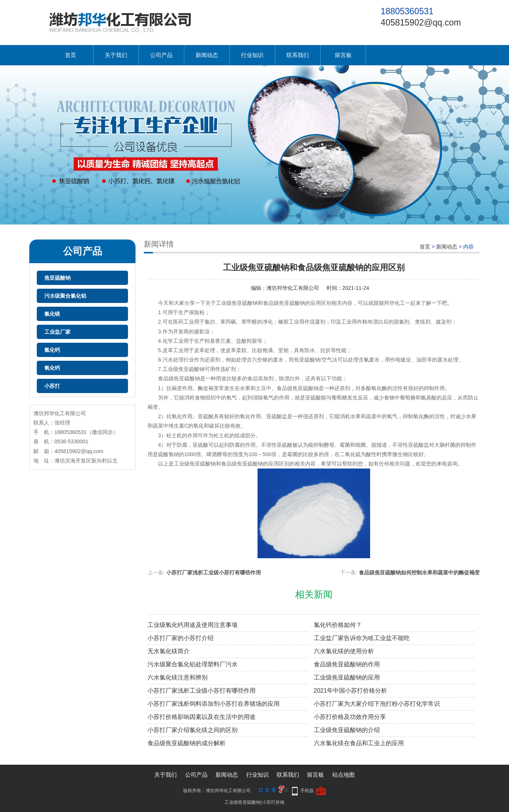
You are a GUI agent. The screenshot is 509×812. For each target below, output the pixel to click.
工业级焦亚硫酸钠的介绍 (347, 730)
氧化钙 (52, 368)
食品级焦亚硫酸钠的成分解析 (187, 743)
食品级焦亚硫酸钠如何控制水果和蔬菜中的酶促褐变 (419, 572)
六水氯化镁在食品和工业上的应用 (359, 743)
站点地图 (343, 775)
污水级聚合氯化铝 (65, 296)
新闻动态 (207, 55)
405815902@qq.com (421, 23)
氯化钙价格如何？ (338, 625)
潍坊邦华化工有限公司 (293, 288)
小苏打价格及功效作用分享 (350, 717)
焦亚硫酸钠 (57, 278)
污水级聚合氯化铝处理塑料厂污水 (193, 664)
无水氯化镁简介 (169, 651)
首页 (71, 55)
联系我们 (298, 55)
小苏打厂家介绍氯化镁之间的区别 (193, 730)
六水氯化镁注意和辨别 (178, 677)
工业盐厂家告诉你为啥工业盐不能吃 (362, 638)
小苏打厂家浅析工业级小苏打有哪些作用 (214, 572)
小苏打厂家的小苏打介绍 (181, 638)
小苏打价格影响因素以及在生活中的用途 (202, 717)
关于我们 (116, 55)
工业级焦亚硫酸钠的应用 (347, 677)
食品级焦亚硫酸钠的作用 (347, 664)
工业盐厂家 (57, 332)
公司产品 (161, 55)
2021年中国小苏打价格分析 (351, 691)
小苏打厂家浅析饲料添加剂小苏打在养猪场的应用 (214, 704)
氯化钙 (52, 350)
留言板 (343, 55)
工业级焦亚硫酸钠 (242, 802)
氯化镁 (52, 314)
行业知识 (252, 55)
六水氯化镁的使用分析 (344, 651)
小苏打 (52, 386)
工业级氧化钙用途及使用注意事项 (193, 625)
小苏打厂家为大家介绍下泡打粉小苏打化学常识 (377, 704)
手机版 (307, 791)
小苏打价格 (273, 802)
